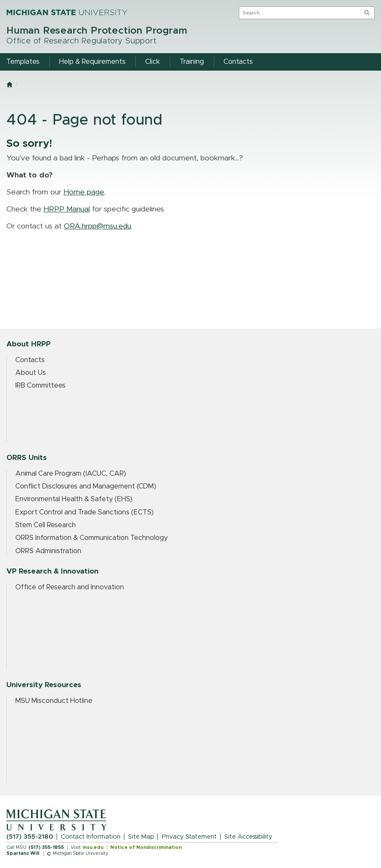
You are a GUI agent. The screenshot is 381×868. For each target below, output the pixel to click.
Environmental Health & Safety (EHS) (74, 499)
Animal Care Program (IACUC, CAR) (71, 474)
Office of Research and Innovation (70, 587)
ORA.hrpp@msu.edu (97, 226)
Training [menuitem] (192, 62)
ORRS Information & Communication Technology (92, 538)
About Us (31, 373)
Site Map (141, 837)
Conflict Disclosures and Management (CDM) (86, 486)
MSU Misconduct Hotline (54, 701)
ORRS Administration (48, 551)
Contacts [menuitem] (238, 62)
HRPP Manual (67, 209)
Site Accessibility (248, 837)
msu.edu (93, 847)
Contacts (30, 360)
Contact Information (91, 837)
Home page (84, 192)
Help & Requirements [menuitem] (92, 62)
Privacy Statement (189, 837)
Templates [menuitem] (23, 62)
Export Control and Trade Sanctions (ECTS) (85, 512)
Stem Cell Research (46, 525)
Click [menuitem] (153, 62)
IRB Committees (40, 385)
